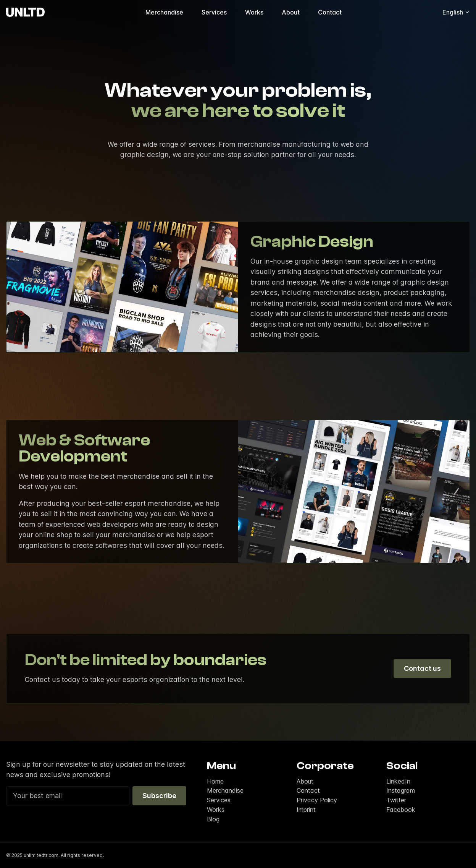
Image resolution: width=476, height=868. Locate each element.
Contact (330, 12)
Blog (213, 819)
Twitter (396, 800)
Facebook (401, 810)
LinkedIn (398, 781)
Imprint (306, 810)
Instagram (401, 790)
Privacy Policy (317, 800)
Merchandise (164, 12)
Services (214, 12)
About (291, 12)
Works (254, 12)
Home (215, 781)
